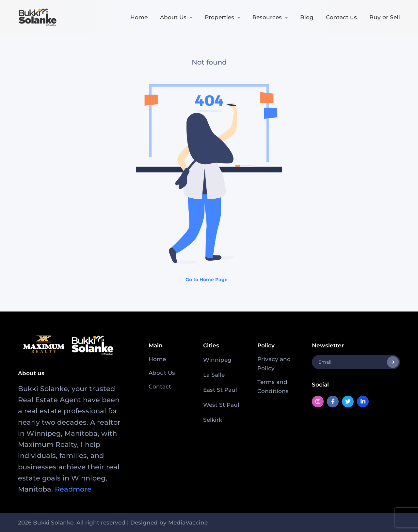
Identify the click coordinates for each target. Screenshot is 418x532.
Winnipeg (217, 360)
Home (139, 17)
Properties (219, 17)
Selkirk (213, 420)
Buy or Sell (385, 17)
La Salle (214, 375)
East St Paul (220, 390)
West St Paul (221, 405)
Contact (160, 387)
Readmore (73, 489)
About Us (173, 17)
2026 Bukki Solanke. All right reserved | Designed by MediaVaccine (113, 523)
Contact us (341, 17)
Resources (267, 17)
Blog (307, 17)
